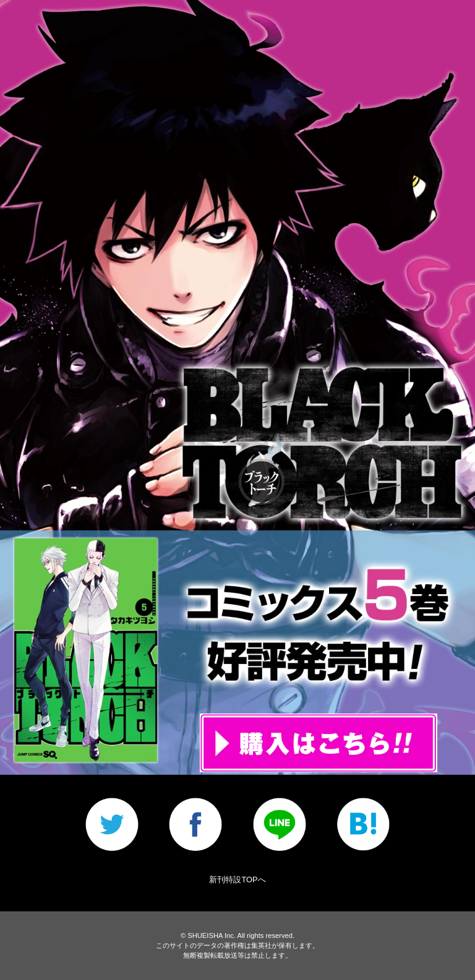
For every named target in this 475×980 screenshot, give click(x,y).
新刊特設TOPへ (237, 880)
